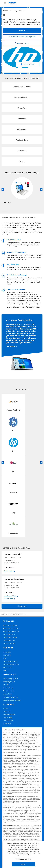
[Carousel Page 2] (22, 213)
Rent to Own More (9, 636)
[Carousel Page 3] (40, 213)
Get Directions (9, 573)
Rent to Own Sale (9, 642)
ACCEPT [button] (23, 864)
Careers (6, 710)
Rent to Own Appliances (11, 633)
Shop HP (22, 30)
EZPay (5, 672)
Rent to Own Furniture (10, 627)
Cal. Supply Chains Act (11, 699)
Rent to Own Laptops (10, 639)
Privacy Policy (8, 690)
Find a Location (22, 43)
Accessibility (8, 696)
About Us (6, 713)
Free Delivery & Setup (11, 680)
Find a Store (22, 608)
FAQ (5, 660)
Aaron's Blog (8, 719)
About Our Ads (8, 722)
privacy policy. (11, 853)
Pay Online (7, 657)
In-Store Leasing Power (11, 666)
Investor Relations (9, 716)
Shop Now (7, 208)
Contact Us (7, 654)
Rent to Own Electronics (11, 630)
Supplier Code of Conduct (12, 702)
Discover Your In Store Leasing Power (22, 37)
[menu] (22, 3)
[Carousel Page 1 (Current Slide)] (4, 213)
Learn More (11, 348)
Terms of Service (9, 693)
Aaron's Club (8, 669)
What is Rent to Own (10, 663)
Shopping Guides (9, 683)
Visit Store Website (10, 598)
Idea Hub (6, 687)
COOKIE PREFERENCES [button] (23, 859)
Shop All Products (9, 645)
